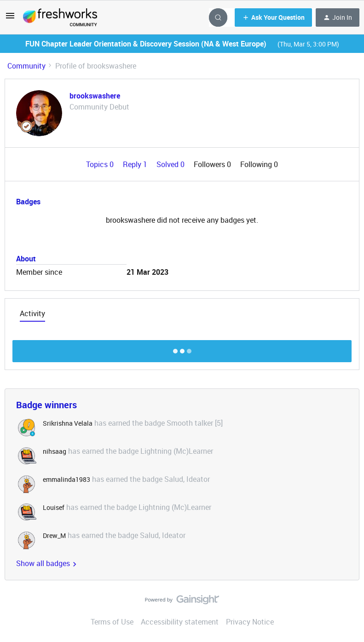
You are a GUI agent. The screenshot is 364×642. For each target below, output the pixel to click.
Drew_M (54, 535)
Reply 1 (136, 164)
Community (26, 66)
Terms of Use (112, 622)
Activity (32, 313)
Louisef (54, 507)
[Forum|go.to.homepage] (60, 17)
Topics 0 (101, 164)
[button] (10, 18)
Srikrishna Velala (68, 423)
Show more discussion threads (182, 349)
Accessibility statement (180, 622)
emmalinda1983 (66, 479)
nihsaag (55, 451)
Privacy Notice (250, 622)
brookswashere (95, 96)
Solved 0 (171, 164)
